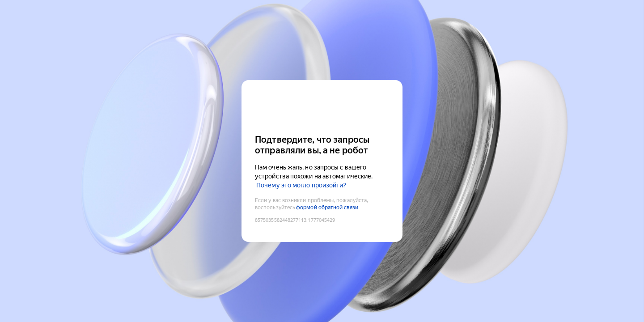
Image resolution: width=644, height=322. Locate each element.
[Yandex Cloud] (322, 106)
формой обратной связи (327, 208)
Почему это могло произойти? (301, 185)
